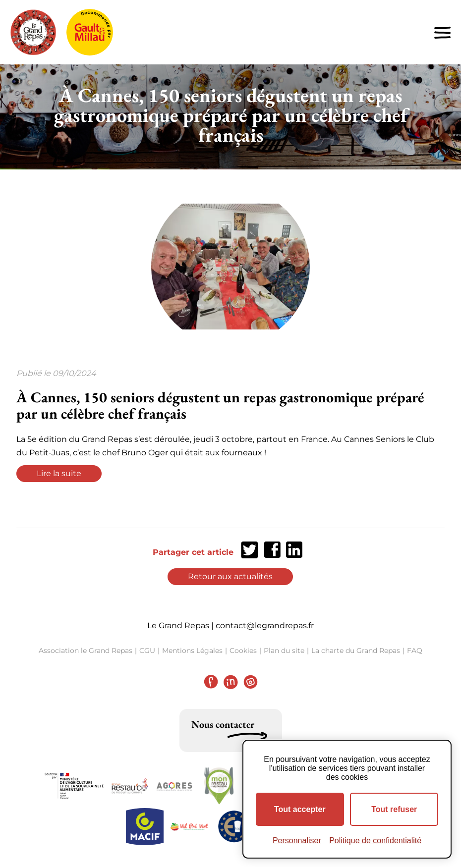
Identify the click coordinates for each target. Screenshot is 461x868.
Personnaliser (297, 841)
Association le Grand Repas (86, 651)
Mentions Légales (192, 651)
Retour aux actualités (230, 576)
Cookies (243, 651)
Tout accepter (300, 809)
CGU (147, 651)
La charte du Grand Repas (356, 651)
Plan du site (284, 651)
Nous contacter (223, 724)
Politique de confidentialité (375, 841)
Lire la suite (59, 473)
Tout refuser (394, 809)
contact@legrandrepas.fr (265, 625)
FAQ (415, 651)
